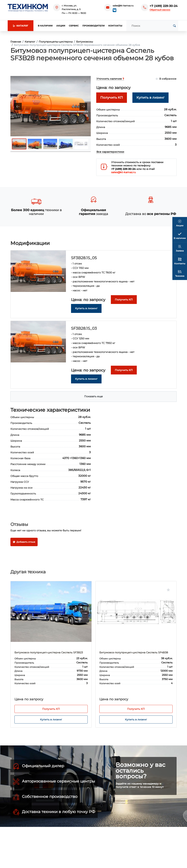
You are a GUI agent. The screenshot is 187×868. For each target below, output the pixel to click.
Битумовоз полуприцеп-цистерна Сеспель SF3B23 (49, 652)
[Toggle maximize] (86, 80)
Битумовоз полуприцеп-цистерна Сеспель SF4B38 (134, 652)
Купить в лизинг (51, 719)
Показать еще (93, 396)
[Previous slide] (18, 106)
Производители (93, 26)
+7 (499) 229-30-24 (164, 6)
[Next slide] (83, 106)
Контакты (115, 26)
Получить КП (51, 709)
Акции (61, 26)
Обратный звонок (160, 10)
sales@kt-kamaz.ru (123, 6)
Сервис (74, 26)
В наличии (45, 26)
